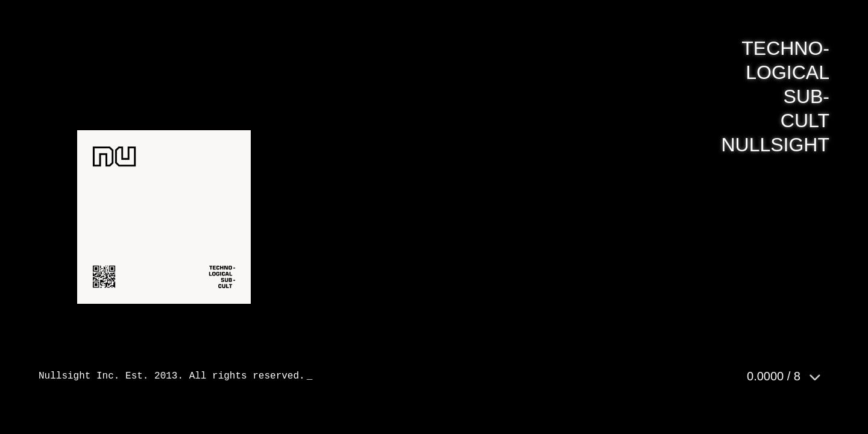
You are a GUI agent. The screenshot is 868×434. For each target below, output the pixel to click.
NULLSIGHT (775, 145)
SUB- (807, 96)
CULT (805, 121)
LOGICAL (788, 72)
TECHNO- (785, 48)
